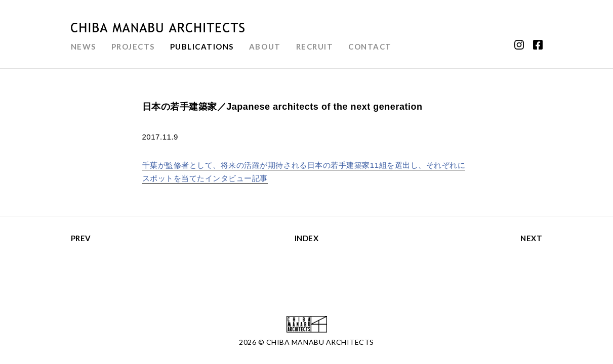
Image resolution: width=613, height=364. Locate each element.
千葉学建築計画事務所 (158, 28)
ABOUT (265, 47)
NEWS (84, 47)
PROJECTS (133, 47)
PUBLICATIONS (202, 47)
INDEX (307, 238)
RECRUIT (315, 47)
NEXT (531, 238)
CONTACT (370, 47)
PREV (81, 238)
